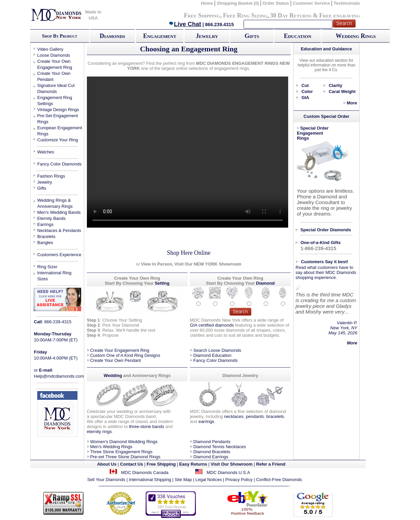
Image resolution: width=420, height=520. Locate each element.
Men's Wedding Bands (59, 212)
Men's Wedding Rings (111, 447)
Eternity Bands (51, 218)
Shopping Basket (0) (238, 3)
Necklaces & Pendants (59, 230)
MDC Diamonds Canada (145, 472)
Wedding (113, 375)
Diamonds (112, 36)
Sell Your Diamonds (106, 480)
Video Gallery (50, 49)
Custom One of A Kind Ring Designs (125, 355)
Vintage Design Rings (58, 110)
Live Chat (185, 24)
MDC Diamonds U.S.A (228, 472)
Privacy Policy (239, 480)
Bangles (45, 243)
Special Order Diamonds (326, 230)
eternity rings (99, 432)
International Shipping (150, 480)
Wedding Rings (356, 36)
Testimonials (347, 3)
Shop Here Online (189, 253)
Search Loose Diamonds (217, 350)
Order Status (276, 3)
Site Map (183, 480)
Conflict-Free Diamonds (279, 480)
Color (307, 91)
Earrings (45, 224)
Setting (162, 283)
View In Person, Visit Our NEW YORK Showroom (191, 264)
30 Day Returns (291, 15)
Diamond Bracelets (212, 452)
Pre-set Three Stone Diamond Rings (125, 457)
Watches (46, 152)
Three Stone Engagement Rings (121, 452)
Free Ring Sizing (245, 15)
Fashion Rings (51, 176)
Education (298, 36)
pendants (255, 416)
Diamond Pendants (212, 442)
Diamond (265, 283)
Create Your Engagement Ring (120, 350)
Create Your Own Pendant (116, 360)
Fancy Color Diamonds (59, 164)
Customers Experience (59, 255)
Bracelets (46, 237)
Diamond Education (212, 355)
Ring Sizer (47, 267)
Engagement (160, 36)
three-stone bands (146, 427)
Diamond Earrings (211, 457)
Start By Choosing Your (129, 283)
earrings (206, 421)
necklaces (234, 416)
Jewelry (207, 36)
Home (207, 3)
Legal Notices (208, 480)
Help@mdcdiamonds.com (59, 376)
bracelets (275, 416)
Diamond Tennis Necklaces (220, 447)
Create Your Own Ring (240, 278)
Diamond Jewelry (240, 375)
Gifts (252, 36)
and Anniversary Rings (147, 375)
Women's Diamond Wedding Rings (124, 442)
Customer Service (311, 3)
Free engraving (340, 15)
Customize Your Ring (58, 140)
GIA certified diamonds (212, 325)
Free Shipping (202, 15)
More (352, 103)
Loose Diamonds (54, 55)
